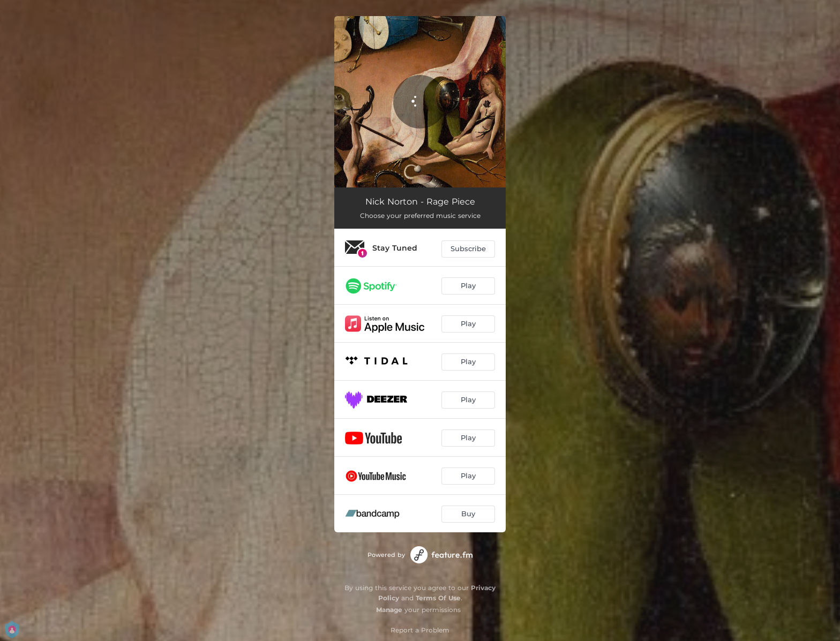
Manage (389, 610)
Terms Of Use (438, 598)
